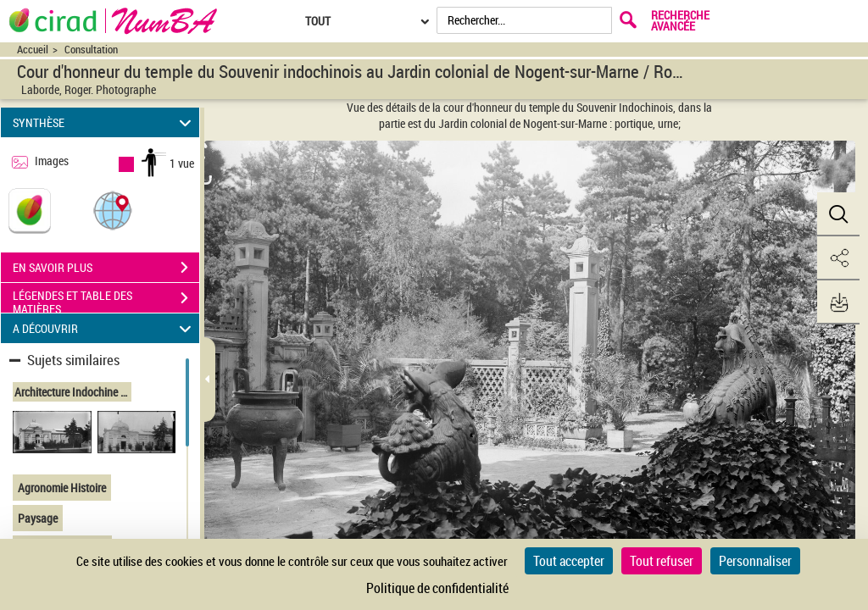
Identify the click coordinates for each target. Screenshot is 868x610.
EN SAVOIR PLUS (106, 268)
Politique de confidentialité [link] (437, 588)
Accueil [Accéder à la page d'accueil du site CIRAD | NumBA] (33, 50)
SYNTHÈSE (105, 122)
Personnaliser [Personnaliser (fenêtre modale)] (755, 561)
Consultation (91, 50)
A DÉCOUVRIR (105, 328)
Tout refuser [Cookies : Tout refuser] (662, 561)
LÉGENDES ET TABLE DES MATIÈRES (106, 300)
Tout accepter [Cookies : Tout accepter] (569, 561)
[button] (113, 210)
